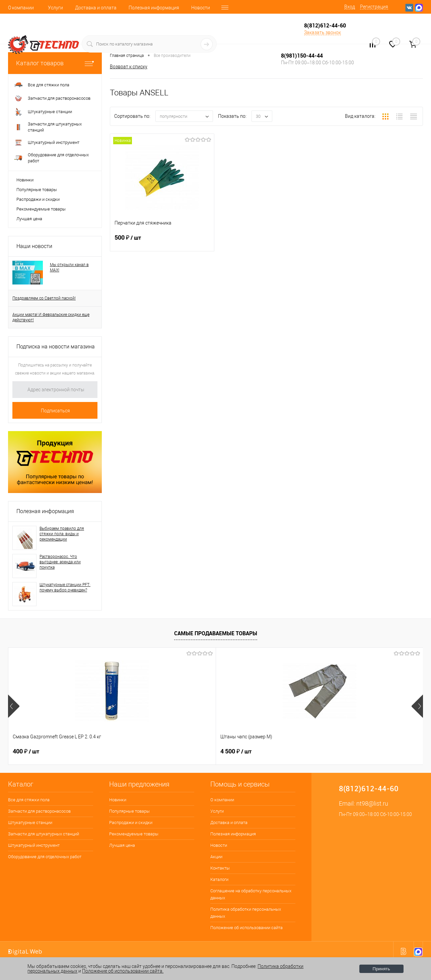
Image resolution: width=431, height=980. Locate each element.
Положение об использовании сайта (246, 928)
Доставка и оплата (96, 8)
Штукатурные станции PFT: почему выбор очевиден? (65, 587)
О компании (21, 8)
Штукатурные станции (30, 823)
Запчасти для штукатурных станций (44, 834)
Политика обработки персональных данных (246, 913)
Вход (350, 7)
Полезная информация (154, 8)
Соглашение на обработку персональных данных (251, 894)
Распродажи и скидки (38, 199)
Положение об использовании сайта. (123, 971)
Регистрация (374, 7)
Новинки (25, 180)
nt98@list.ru (372, 803)
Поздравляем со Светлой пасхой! (44, 298)
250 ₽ (234, 751)
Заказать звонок (322, 32)
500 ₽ (162, 242)
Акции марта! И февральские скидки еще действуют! (51, 317)
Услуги (55, 8)
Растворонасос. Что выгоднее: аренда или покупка (60, 562)
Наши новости (34, 246)
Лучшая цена (29, 219)
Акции (216, 857)
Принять (381, 969)
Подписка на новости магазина (56, 347)
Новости (201, 8)
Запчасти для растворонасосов (39, 811)
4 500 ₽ (132, 751)
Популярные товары (37, 190)
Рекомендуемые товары (41, 209)
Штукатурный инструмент (34, 845)
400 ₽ (26, 751)
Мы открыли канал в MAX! (69, 267)
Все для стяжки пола (29, 800)
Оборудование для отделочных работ (45, 857)
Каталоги (219, 879)
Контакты (220, 868)
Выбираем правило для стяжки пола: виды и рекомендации (62, 534)
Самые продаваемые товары (216, 633)
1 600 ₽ (338, 751)
